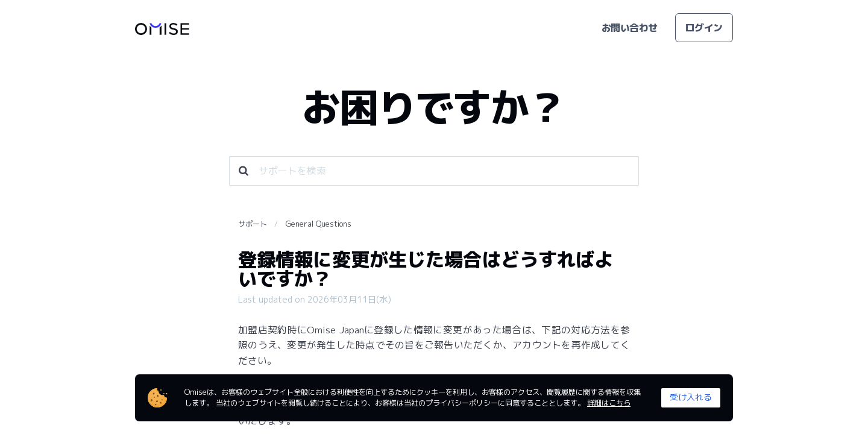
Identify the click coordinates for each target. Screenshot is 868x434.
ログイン (704, 28)
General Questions (319, 224)
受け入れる (691, 397)
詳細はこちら (609, 403)
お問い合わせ (630, 28)
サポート (253, 224)
